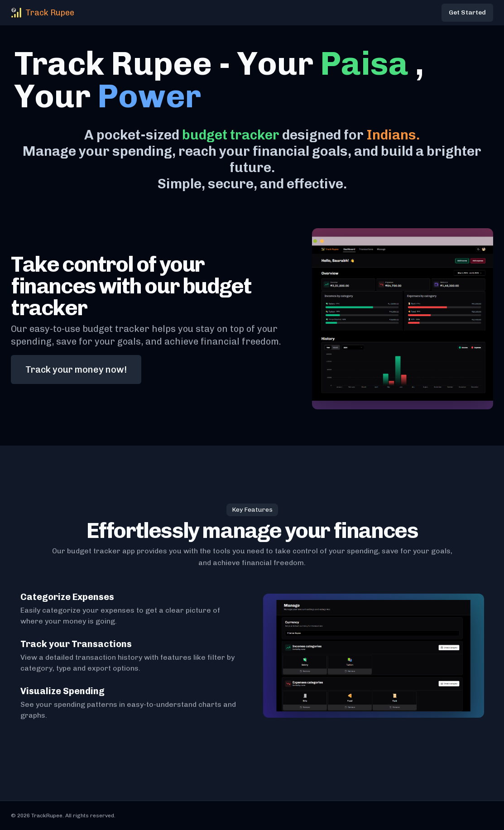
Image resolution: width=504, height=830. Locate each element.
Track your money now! (76, 369)
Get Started (467, 12)
